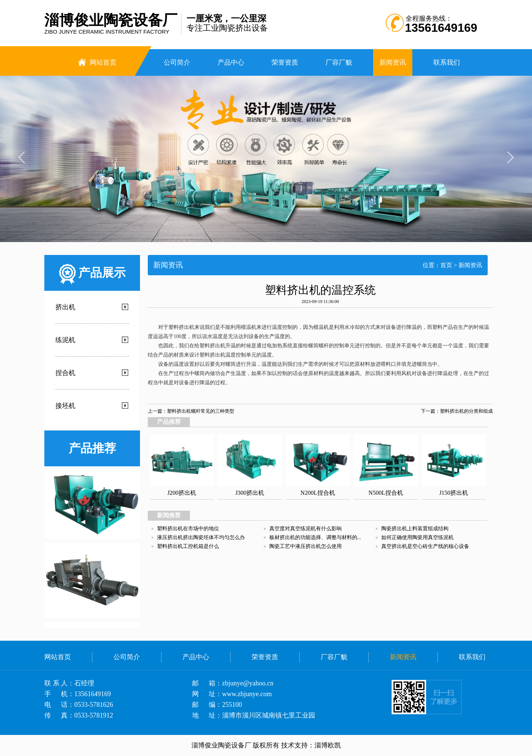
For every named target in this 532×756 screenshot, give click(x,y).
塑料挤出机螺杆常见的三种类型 (201, 411)
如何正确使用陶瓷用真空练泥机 (417, 537)
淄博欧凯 (328, 745)
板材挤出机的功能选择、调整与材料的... (315, 537)
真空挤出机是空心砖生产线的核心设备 (425, 546)
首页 (446, 265)
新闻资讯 (470, 265)
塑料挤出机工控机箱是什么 (188, 546)
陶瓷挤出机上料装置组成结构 (415, 529)
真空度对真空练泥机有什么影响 (306, 529)
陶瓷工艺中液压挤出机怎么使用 (306, 546)
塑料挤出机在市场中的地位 (188, 529)
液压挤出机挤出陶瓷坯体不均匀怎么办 (201, 537)
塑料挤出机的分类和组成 (466, 411)
